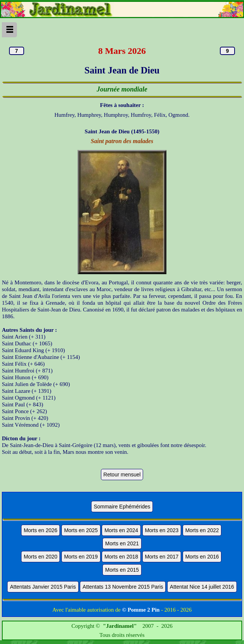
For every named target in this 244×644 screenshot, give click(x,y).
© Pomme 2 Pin (141, 610)
